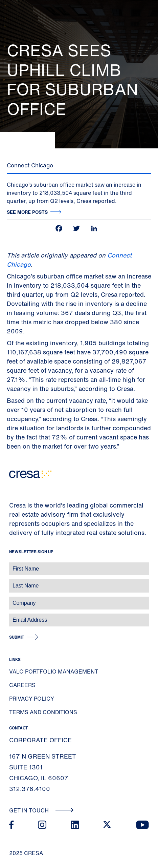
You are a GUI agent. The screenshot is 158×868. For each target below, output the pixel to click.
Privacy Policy (32, 699)
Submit (17, 637)
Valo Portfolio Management (54, 671)
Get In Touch (41, 810)
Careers (22, 685)
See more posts (27, 212)
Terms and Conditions (43, 712)
